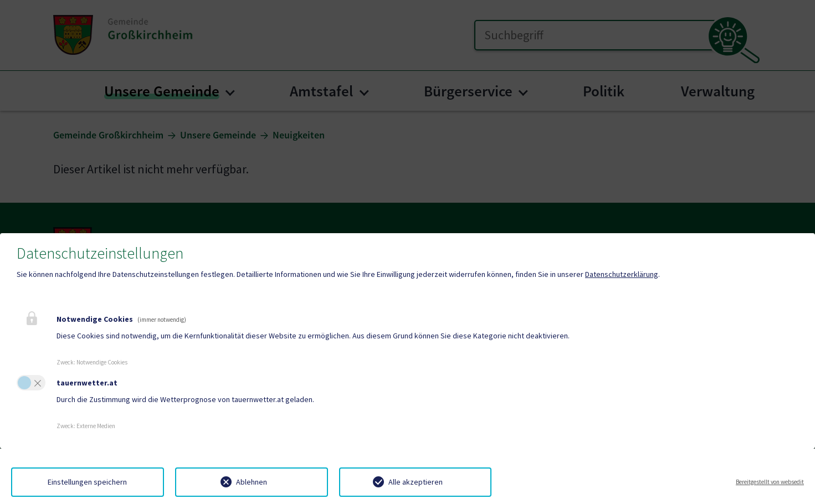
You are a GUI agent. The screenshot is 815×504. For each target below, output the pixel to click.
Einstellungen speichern (87, 482)
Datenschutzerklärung (622, 274)
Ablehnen (252, 482)
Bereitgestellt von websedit (770, 482)
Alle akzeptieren (416, 482)
